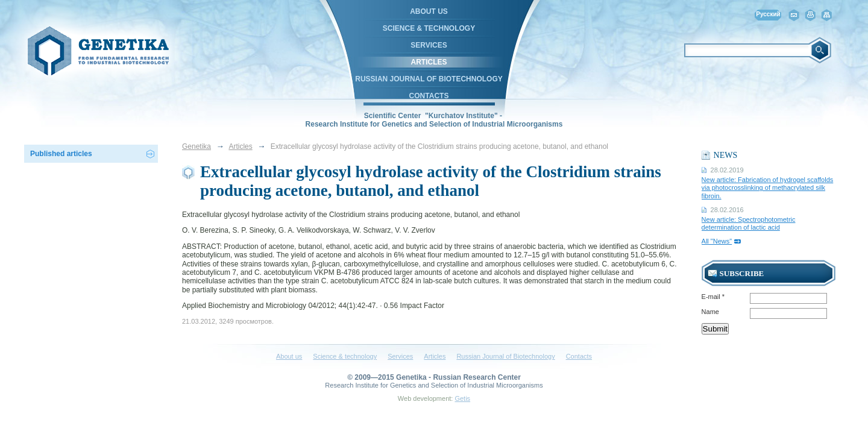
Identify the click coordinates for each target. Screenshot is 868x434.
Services (429, 45)
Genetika (197, 146)
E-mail (713, 297)
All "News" (717, 241)
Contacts (429, 96)
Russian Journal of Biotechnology (429, 79)
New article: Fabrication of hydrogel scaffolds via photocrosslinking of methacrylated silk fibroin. (768, 187)
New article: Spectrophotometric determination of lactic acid (749, 223)
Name (710, 312)
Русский (768, 14)
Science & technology (429, 28)
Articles (429, 62)
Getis (462, 398)
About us (429, 11)
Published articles (61, 154)
